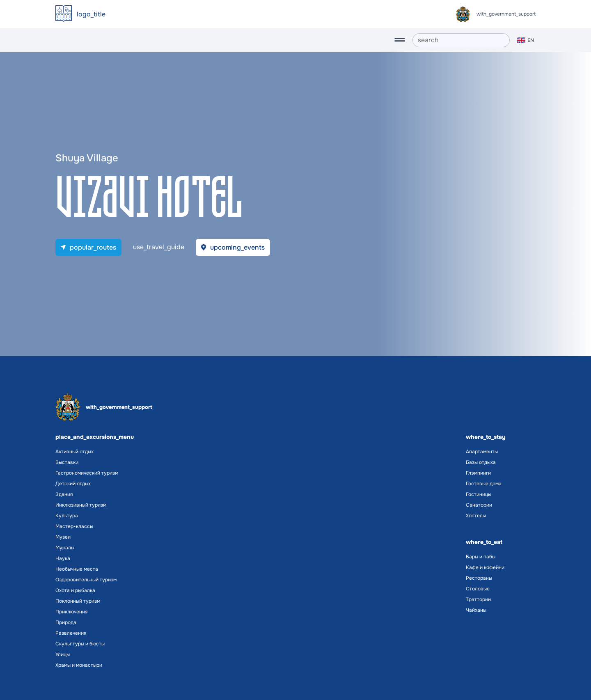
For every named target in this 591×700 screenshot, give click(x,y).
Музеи (63, 537)
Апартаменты (482, 452)
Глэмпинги (478, 473)
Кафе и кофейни (485, 567)
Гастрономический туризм (87, 473)
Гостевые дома (484, 484)
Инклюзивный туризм (81, 505)
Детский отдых (73, 484)
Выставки (67, 462)
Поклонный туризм (78, 601)
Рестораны (479, 578)
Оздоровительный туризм (86, 580)
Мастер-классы (74, 526)
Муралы (65, 548)
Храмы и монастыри (79, 665)
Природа (66, 622)
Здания (64, 494)
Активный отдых (74, 452)
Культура (67, 516)
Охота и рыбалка (75, 590)
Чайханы (476, 610)
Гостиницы (479, 494)
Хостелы (476, 516)
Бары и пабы (481, 557)
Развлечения (71, 633)
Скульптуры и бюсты (80, 644)
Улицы (63, 654)
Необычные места (77, 569)
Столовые (478, 589)
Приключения (71, 612)
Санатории (479, 505)
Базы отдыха (481, 462)
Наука (63, 558)
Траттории (478, 599)
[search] (461, 40)
